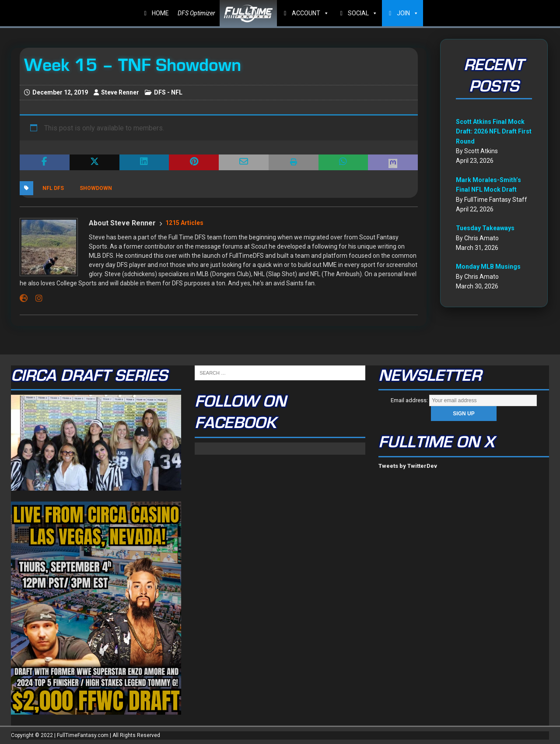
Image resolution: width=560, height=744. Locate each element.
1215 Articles (184, 223)
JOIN (408, 13)
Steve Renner (120, 92)
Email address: (464, 400)
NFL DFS (53, 188)
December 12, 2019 (60, 92)
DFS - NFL (168, 92)
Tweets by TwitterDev (408, 466)
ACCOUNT (310, 13)
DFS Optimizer (196, 13)
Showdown (96, 188)
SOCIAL (363, 13)
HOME (160, 13)
